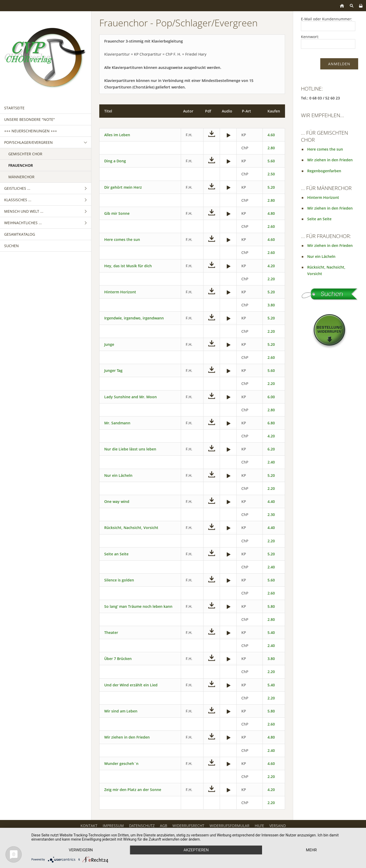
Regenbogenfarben (324, 171)
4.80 (271, 213)
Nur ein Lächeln (118, 475)
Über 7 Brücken (118, 659)
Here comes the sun (122, 239)
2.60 (271, 226)
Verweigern (81, 850)
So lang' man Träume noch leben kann (138, 606)
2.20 (271, 279)
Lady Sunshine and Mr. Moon (130, 397)
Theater (111, 632)
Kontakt (89, 826)
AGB (164, 826)
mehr (311, 850)
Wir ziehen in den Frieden (127, 737)
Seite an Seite (116, 554)
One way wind (117, 501)
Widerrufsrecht (188, 826)
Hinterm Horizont (120, 292)
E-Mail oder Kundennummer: (327, 19)
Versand (278, 826)
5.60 (271, 161)
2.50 (271, 174)
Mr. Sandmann (117, 423)
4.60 (271, 135)
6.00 (271, 397)
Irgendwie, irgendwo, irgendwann (134, 318)
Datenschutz (142, 826)
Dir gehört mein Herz (123, 187)
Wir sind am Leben (121, 711)
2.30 (271, 515)
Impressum (113, 826)
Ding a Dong (115, 161)
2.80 (271, 148)
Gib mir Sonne (117, 213)
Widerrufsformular (230, 826)
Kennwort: (310, 37)
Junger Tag (113, 370)
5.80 (271, 606)
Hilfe (259, 826)
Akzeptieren (196, 850)
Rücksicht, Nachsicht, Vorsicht (131, 528)
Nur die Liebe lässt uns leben (130, 449)
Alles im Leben (117, 135)
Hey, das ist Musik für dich (128, 266)
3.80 (271, 305)
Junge (109, 344)
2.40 (271, 462)
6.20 (271, 449)
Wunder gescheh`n (121, 763)
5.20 (271, 187)
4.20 (271, 266)
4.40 (271, 501)
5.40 (271, 632)
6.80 (271, 423)
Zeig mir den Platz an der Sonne (133, 790)
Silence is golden (119, 580)
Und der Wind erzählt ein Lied (131, 685)
